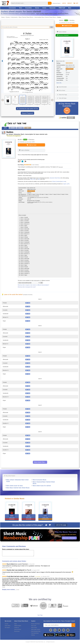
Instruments (12, 8)
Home (3, 17)
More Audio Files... (40, 462)
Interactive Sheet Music (55, 178)
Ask (52, 27)
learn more (63, 181)
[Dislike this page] (50, 525)
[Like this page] (46, 525)
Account (6, 624)
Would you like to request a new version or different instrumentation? (33, 285)
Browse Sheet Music (36, 624)
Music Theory (34, 628)
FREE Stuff (62, 8)
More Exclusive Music (40, 480)
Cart (76, 3)
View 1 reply (9, 568)
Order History (8, 626)
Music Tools (34, 626)
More (70, 8)
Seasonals (52, 8)
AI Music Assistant (56, 181)
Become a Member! (69, 538)
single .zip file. (67, 184)
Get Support (7, 628)
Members (72, 20)
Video (31, 179)
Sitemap (33, 635)
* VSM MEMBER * (38, 577)
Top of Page (40, 615)
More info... (59, 83)
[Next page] (53, 61)
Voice (21, 8)
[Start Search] (50, 3)
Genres (37, 8)
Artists (44, 8)
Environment (17, 631)
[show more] (61, 167)
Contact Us (17, 628)
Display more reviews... (9, 590)
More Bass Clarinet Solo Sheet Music (18, 488)
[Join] (73, 625)
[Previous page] (2, 61)
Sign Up (69, 3)
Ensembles (29, 8)
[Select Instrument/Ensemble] (29, 283)
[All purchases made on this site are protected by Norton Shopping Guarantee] (67, 118)
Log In (64, 3)
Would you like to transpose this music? (27, 287)
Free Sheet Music (35, 633)
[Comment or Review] (18, 553)
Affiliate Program (18, 626)
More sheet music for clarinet (42, 486)
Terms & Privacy (18, 629)
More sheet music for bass (14, 486)
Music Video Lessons (36, 629)
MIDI (34, 179)
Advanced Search (56, 3)
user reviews (35, 165)
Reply (4, 568)
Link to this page (61, 525)
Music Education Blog (36, 631)
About (15, 624)
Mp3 (39, 179)
